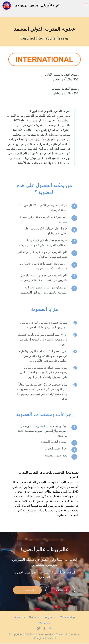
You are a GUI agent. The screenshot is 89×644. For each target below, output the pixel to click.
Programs (50, 621)
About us (20, 621)
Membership (67, 621)
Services (34, 621)
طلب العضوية (44, 434)
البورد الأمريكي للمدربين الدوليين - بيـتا (36, 5)
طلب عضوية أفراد (27, 595)
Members (45, 627)
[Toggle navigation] (85, 5)
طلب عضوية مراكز (60, 595)
